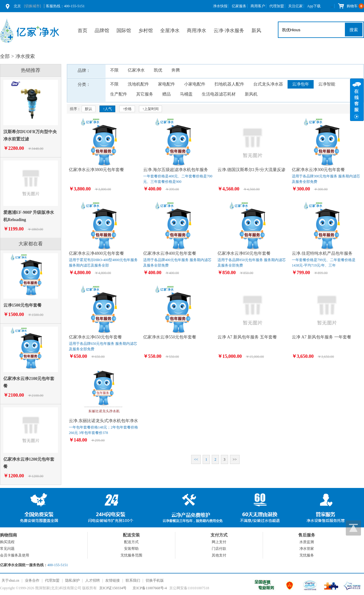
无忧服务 (307, 555)
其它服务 (145, 94)
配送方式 (131, 542)
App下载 (314, 6)
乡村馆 (146, 30)
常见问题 (7, 549)
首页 (83, 30)
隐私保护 (72, 580)
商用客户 (258, 6)
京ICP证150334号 (113, 588)
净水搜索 (25, 56)
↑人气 (107, 109)
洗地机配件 (138, 84)
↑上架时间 (150, 109)
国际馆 (124, 30)
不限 (114, 70)
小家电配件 (195, 84)
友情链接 (113, 580)
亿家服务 (239, 6)
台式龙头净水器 (268, 84)
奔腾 (176, 70)
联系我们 (133, 580)
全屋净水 (170, 30)
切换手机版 (155, 580)
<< (196, 459)
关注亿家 (295, 6)
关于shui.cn (10, 580)
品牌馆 (102, 30)
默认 (89, 109)
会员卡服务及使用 (15, 555)
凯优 (158, 70)
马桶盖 (186, 94)
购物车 (351, 6)
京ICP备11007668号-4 (150, 588)
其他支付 (219, 555)
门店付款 (219, 549)
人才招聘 (93, 580)
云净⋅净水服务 (229, 30)
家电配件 (167, 84)
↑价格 (127, 109)
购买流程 (7, 542)
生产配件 (119, 94)
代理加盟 (277, 6)
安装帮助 (131, 549)
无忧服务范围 (131, 555)
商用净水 (197, 30)
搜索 (354, 30)
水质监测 (307, 542)
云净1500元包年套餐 (22, 305)
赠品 (167, 94)
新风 (256, 30)
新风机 (251, 94)
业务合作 (32, 580)
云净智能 (327, 84)
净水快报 (220, 6)
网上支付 (219, 542)
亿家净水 (136, 70)
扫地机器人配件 (229, 84)
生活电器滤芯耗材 (219, 94)
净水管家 (307, 549)
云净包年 (301, 84)
